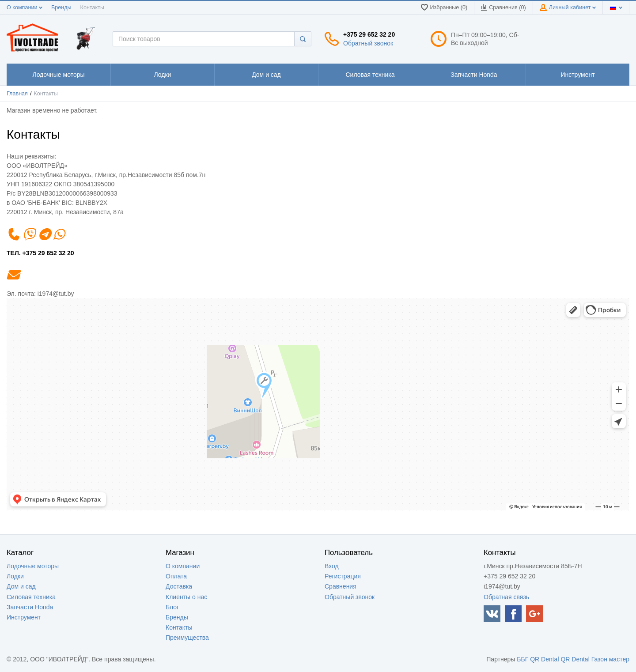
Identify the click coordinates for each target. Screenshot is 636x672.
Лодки (15, 576)
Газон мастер (610, 659)
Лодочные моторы (33, 566)
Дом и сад (21, 586)
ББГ (522, 659)
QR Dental (544, 659)
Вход (332, 566)
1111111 (58, 75)
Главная (17, 94)
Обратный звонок (368, 43)
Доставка (179, 586)
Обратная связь (506, 597)
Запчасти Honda (30, 607)
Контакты (92, 8)
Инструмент (24, 617)
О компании (25, 8)
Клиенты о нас (186, 597)
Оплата (176, 576)
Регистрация (343, 576)
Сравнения (341, 586)
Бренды (61, 8)
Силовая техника (31, 597)
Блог (172, 607)
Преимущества (187, 638)
